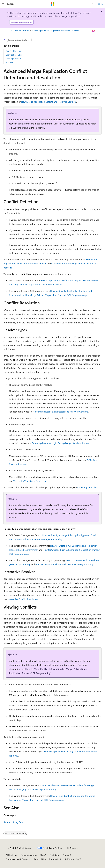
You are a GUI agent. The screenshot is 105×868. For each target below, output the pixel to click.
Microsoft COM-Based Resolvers (29, 481)
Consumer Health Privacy (17, 859)
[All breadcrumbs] (6, 31)
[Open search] (92, 4)
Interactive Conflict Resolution (23, 599)
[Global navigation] (3, 4)
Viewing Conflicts (13, 59)
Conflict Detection (14, 51)
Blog (42, 855)
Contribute (54, 855)
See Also (10, 62)
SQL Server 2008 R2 (20, 31)
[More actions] (99, 31)
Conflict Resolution (14, 55)
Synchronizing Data (13, 822)
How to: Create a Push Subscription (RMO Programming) (64, 564)
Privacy (66, 855)
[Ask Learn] (94, 31)
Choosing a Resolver (88, 487)
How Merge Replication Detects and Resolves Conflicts (49, 102)
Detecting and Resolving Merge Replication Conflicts (55, 31)
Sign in (100, 4)
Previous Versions (29, 855)
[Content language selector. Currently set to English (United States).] (19, 848)
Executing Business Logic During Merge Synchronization (60, 443)
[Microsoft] (53, 4)
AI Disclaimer (12, 855)
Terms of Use (40, 859)
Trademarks (54, 859)
